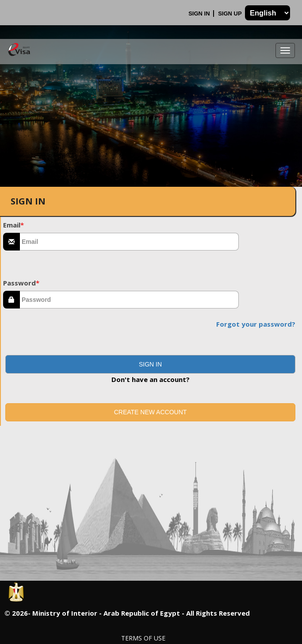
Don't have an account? (151, 379)
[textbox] (129, 242)
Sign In (200, 13)
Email (13, 225)
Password (21, 283)
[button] (150, 364)
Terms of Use (143, 638)
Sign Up (231, 13)
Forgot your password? (256, 324)
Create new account (151, 412)
